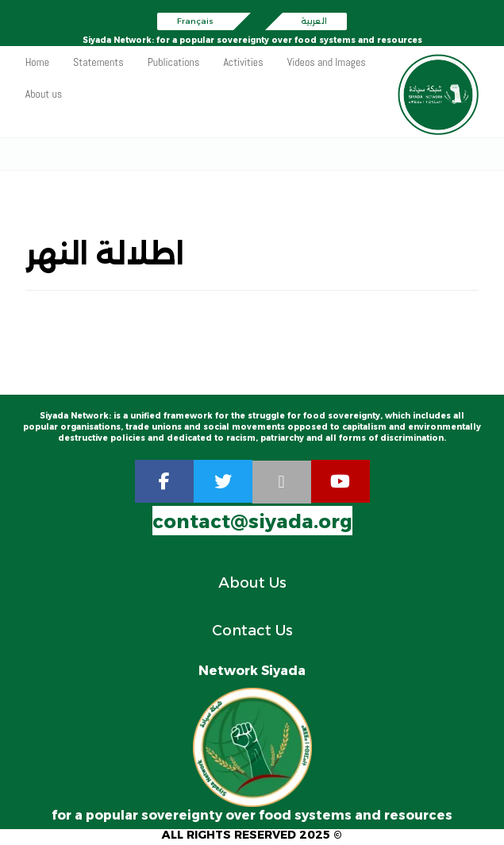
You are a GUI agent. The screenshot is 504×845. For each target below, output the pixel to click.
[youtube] (340, 483)
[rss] (282, 484)
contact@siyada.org (252, 523)
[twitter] (223, 483)
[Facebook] (164, 483)
